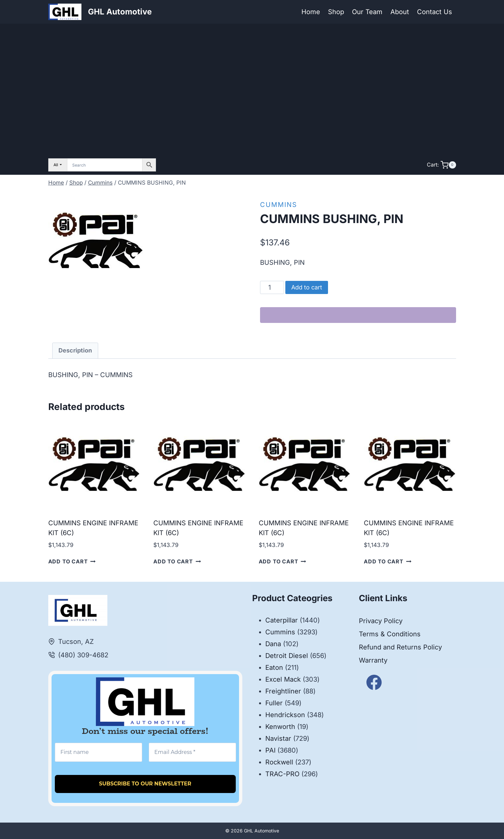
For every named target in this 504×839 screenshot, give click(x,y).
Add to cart (307, 287)
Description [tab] (75, 350)
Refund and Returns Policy (400, 647)
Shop (336, 12)
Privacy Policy (381, 621)
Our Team (367, 12)
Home (311, 12)
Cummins (279, 205)
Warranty (373, 660)
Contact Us (435, 12)
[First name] (99, 752)
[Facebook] (374, 682)
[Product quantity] (272, 287)
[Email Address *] (192, 752)
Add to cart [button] (72, 561)
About (400, 12)
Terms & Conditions (390, 634)
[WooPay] (358, 315)
